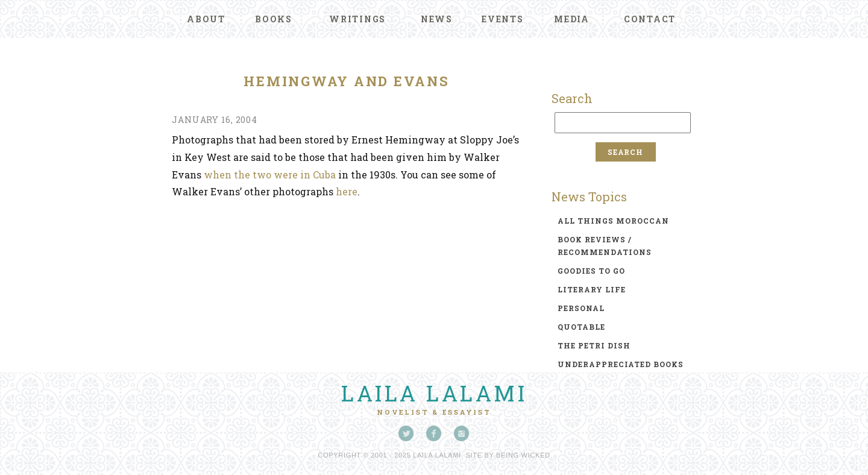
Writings (357, 19)
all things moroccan (613, 221)
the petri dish (594, 345)
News (437, 19)
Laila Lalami (434, 393)
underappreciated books (621, 364)
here (347, 191)
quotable (581, 327)
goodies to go (591, 271)
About (206, 19)
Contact (650, 19)
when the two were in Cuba (270, 175)
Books (274, 19)
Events (503, 19)
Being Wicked (523, 455)
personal (581, 308)
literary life (592, 289)
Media (572, 19)
